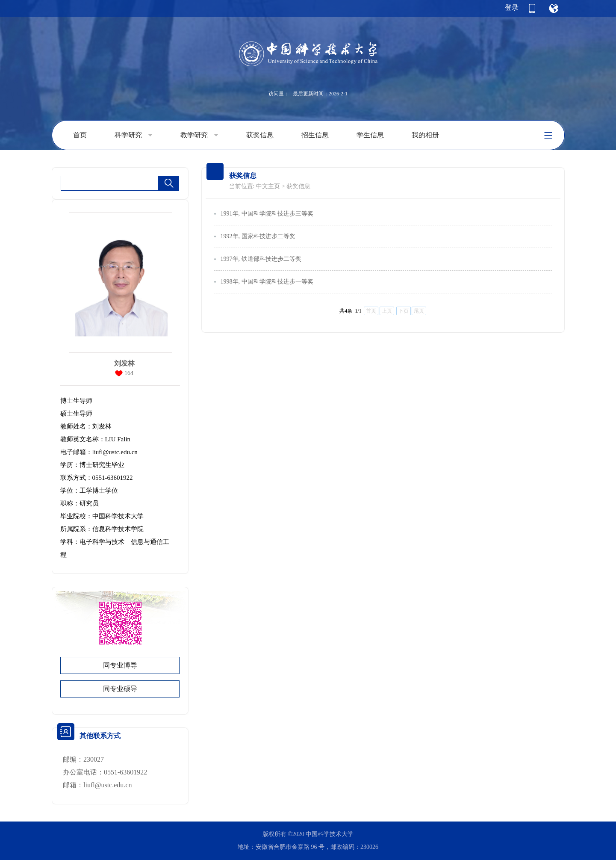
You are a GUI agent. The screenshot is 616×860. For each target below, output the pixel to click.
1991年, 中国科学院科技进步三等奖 (267, 214)
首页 (80, 135)
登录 (512, 7)
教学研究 (199, 135)
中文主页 (268, 186)
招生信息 (315, 135)
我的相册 (425, 135)
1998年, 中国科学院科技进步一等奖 (267, 282)
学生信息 (370, 135)
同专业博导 (120, 665)
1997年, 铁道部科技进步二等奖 (261, 259)
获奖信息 (260, 135)
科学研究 (134, 135)
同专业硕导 (120, 689)
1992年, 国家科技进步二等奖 (258, 236)
